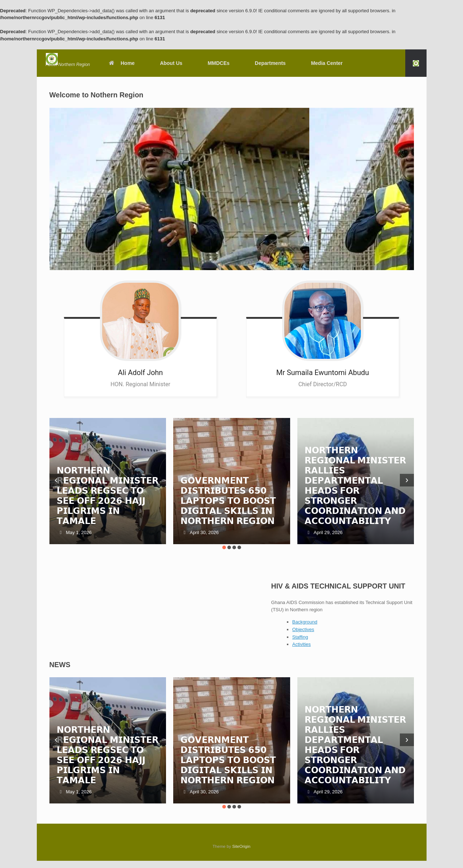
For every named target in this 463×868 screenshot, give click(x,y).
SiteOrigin (241, 846)
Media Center (327, 63)
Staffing (300, 637)
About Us (171, 63)
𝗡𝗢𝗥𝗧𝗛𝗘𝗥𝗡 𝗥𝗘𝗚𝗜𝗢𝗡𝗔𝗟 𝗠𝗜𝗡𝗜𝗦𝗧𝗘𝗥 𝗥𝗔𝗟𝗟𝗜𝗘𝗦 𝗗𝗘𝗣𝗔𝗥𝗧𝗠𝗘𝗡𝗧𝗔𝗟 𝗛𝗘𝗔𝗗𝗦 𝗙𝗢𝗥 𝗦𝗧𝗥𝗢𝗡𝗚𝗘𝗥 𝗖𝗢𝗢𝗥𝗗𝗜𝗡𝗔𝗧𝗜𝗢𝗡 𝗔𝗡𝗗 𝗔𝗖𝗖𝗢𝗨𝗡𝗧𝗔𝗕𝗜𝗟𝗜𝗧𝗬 (355, 486)
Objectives (303, 629)
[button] (416, 63)
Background (305, 622)
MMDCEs (219, 63)
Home (121, 63)
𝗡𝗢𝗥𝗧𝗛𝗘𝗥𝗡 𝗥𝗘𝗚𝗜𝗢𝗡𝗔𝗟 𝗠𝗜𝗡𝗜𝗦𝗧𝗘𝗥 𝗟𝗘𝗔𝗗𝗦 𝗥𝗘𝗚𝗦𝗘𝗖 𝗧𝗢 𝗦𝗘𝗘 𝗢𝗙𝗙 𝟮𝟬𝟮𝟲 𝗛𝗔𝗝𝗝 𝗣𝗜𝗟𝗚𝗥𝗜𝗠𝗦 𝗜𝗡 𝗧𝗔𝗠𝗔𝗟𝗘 (108, 496)
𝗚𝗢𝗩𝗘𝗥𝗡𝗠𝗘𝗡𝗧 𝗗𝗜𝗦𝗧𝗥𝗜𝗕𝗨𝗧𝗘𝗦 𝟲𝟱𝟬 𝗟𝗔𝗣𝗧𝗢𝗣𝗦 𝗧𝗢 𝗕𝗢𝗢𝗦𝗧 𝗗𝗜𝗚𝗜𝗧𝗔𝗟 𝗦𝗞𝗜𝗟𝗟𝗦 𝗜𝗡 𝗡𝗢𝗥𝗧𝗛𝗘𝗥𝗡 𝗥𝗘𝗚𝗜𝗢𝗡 (228, 501)
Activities (302, 644)
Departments (270, 63)
